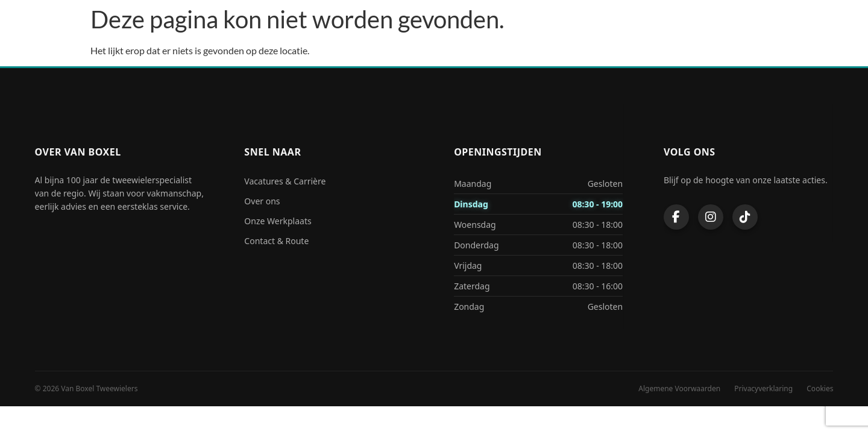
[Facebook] (676, 217)
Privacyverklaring (763, 388)
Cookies (820, 388)
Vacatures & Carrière (285, 181)
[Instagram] (711, 217)
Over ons (262, 201)
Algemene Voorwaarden (679, 388)
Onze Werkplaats (278, 221)
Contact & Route (276, 241)
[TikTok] (745, 217)
